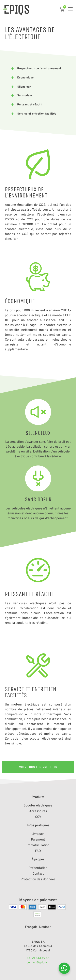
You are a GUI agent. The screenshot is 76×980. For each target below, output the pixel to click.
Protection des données (38, 879)
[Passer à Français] (31, 927)
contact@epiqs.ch (38, 963)
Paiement (38, 840)
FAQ (38, 851)
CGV (38, 817)
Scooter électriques (38, 806)
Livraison (38, 834)
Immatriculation (38, 845)
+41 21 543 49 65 (38, 958)
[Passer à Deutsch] (45, 927)
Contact (38, 874)
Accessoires (38, 811)
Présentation (38, 868)
